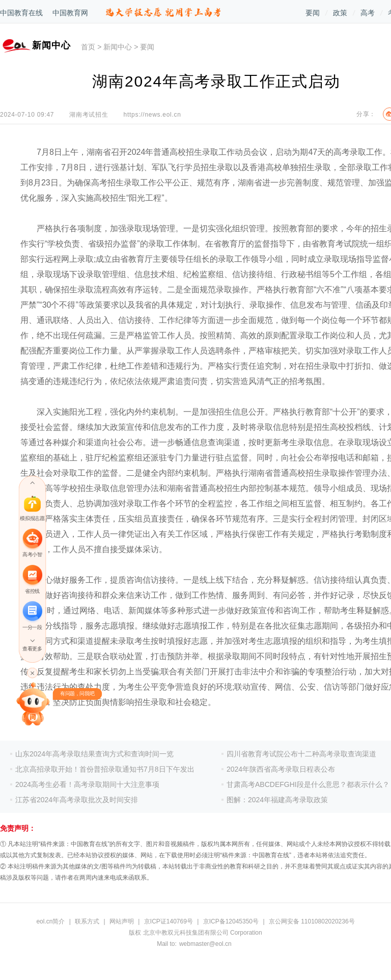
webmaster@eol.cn (205, 944)
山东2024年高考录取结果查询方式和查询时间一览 (94, 754)
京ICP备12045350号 (231, 921)
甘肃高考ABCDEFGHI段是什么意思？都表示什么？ (308, 784)
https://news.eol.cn (152, 115)
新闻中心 (118, 47)
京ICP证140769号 (169, 921)
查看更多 (32, 649)
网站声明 (122, 921)
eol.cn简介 (50, 921)
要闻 (313, 13)
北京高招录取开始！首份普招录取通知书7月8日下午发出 (105, 769)
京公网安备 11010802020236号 (312, 921)
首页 (88, 47)
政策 (340, 13)
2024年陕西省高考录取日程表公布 (281, 769)
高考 (368, 13)
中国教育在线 (21, 13)
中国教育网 (70, 13)
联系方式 (87, 921)
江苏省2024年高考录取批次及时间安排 (77, 800)
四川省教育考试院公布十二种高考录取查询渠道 (301, 754)
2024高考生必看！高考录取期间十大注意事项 (87, 784)
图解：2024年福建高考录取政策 (277, 800)
